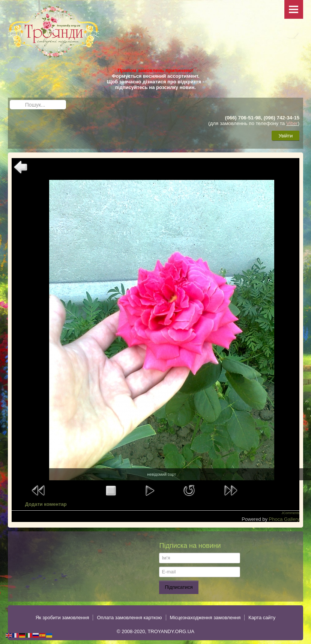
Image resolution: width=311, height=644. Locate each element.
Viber (292, 123)
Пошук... (10, 100)
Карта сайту (262, 618)
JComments (290, 513)
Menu (294, 9)
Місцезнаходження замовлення (205, 618)
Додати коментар (46, 504)
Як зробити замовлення (62, 618)
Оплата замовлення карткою (129, 618)
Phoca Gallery (284, 519)
